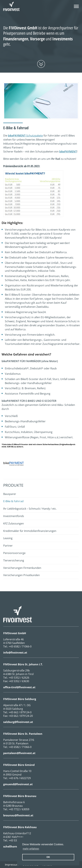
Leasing (8, 538)
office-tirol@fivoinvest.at (19, 687)
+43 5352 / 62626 (19, 678)
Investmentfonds (14, 516)
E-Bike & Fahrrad (13, 501)
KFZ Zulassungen (14, 523)
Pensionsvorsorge (14, 553)
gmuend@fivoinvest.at (18, 784)
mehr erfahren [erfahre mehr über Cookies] (31, 849)
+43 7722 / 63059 (19, 809)
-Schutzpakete (25, 136)
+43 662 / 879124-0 (20, 712)
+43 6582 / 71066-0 (20, 646)
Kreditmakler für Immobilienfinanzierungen (30, 531)
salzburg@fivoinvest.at (18, 722)
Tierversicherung (14, 560)
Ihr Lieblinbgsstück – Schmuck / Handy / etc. (30, 509)
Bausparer (10, 494)
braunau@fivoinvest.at (18, 815)
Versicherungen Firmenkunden (22, 568)
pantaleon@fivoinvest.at (19, 753)
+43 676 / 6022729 (20, 778)
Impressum (12, 865)
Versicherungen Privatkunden (22, 575)
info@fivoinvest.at (15, 653)
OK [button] (48, 857)
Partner (8, 546)
